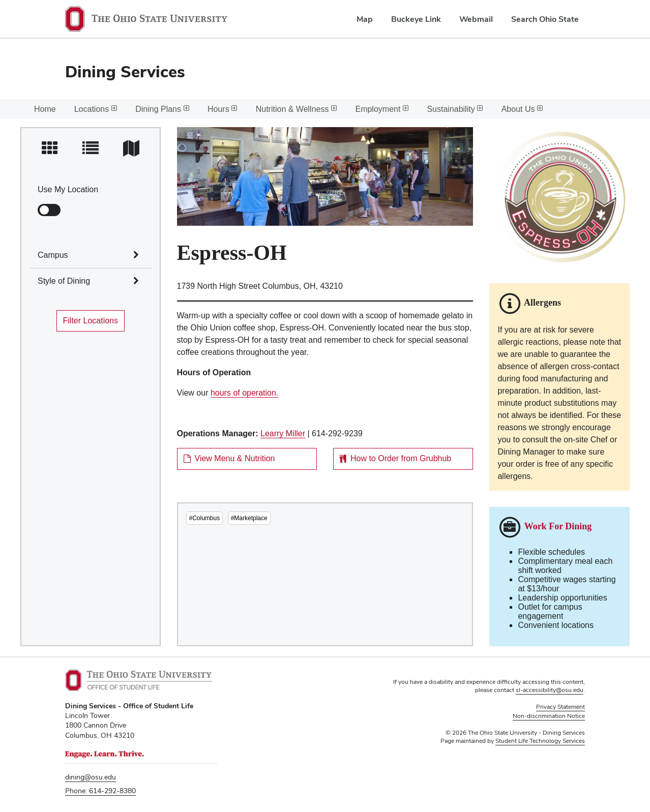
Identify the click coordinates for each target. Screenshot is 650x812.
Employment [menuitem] (382, 109)
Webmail (476, 19)
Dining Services (125, 71)
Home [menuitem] (45, 109)
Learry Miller (283, 433)
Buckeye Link (416, 19)
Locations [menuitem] (96, 109)
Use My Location (68, 189)
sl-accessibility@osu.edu (550, 690)
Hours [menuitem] (223, 109)
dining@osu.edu (91, 777)
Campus (53, 255)
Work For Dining (558, 527)
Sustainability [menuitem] (455, 109)
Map (365, 19)
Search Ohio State (545, 19)
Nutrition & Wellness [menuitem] (297, 109)
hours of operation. (244, 393)
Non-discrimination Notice (549, 716)
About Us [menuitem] (522, 109)
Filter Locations (91, 321)
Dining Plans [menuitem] (162, 109)
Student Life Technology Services (540, 741)
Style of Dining (64, 281)
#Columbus (205, 518)
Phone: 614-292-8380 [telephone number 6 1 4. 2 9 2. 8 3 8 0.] (100, 791)
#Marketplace (249, 518)
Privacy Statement (560, 707)
